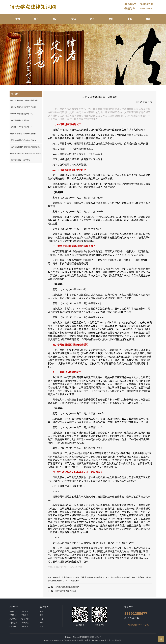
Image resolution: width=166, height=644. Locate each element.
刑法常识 (25, 615)
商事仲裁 (25, 623)
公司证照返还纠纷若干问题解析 (23, 134)
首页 (18, 19)
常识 (74, 19)
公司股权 (13, 626)
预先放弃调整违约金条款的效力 (67, 587)
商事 (41, 626)
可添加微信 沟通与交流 (138, 625)
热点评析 (44, 607)
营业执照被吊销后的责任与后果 (23, 107)
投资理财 (25, 619)
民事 (41, 611)
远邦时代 (118, 640)
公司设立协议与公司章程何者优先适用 (26, 154)
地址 (148, 19)
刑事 (41, 615)
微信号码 (129, 607)
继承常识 (13, 619)
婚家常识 (13, 611)
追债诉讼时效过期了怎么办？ (22, 160)
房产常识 (25, 611)
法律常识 (14, 607)
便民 (130, 19)
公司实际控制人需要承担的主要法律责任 (26, 147)
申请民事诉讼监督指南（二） (22, 120)
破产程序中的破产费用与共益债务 (24, 100)
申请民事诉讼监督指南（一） (22, 114)
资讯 (55, 19)
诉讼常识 (13, 615)
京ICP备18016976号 (99, 640)
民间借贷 (13, 623)
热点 (92, 19)
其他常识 (25, 626)
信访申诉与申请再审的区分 (65, 591)
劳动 (41, 623)
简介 (36, 19)
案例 (111, 19)
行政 (41, 619)
